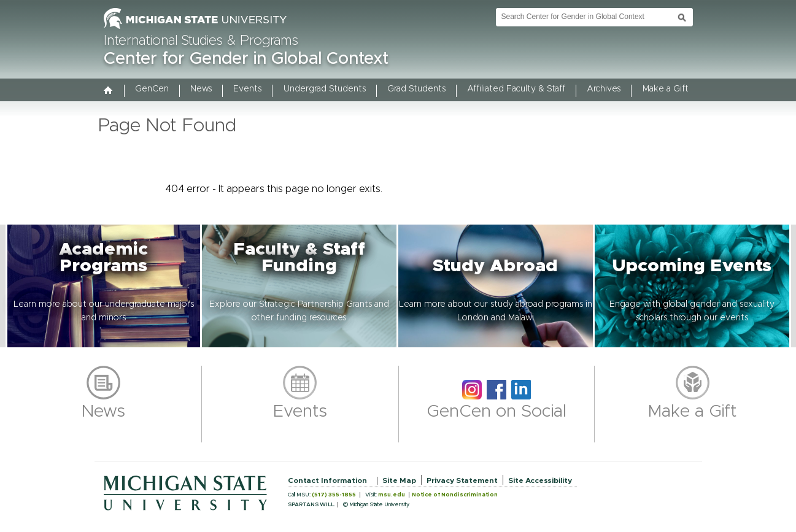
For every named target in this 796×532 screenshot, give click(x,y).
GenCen (152, 89)
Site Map (399, 480)
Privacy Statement (462, 480)
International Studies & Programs (201, 41)
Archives (604, 89)
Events (247, 89)
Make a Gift (666, 89)
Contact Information (327, 480)
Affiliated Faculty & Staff (516, 89)
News (201, 89)
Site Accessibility (540, 480)
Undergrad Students (325, 89)
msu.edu (392, 495)
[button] (104, 286)
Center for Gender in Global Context (246, 59)
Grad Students (416, 89)
